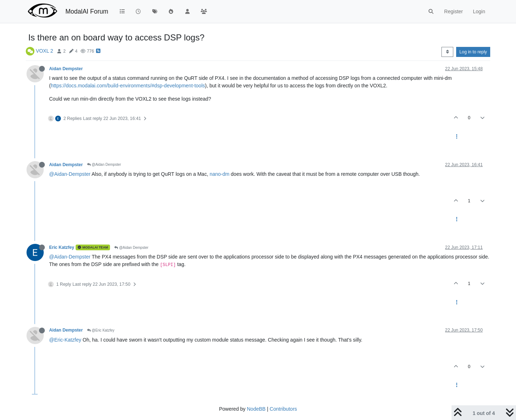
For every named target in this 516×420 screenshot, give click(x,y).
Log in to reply (473, 52)
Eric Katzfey (62, 247)
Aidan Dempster (66, 69)
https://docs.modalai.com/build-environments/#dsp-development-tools (128, 86)
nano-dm (219, 174)
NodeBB (256, 409)
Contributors (283, 409)
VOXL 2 (45, 51)
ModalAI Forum (87, 11)
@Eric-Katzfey (65, 340)
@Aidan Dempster (104, 165)
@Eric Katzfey (101, 330)
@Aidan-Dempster (70, 174)
